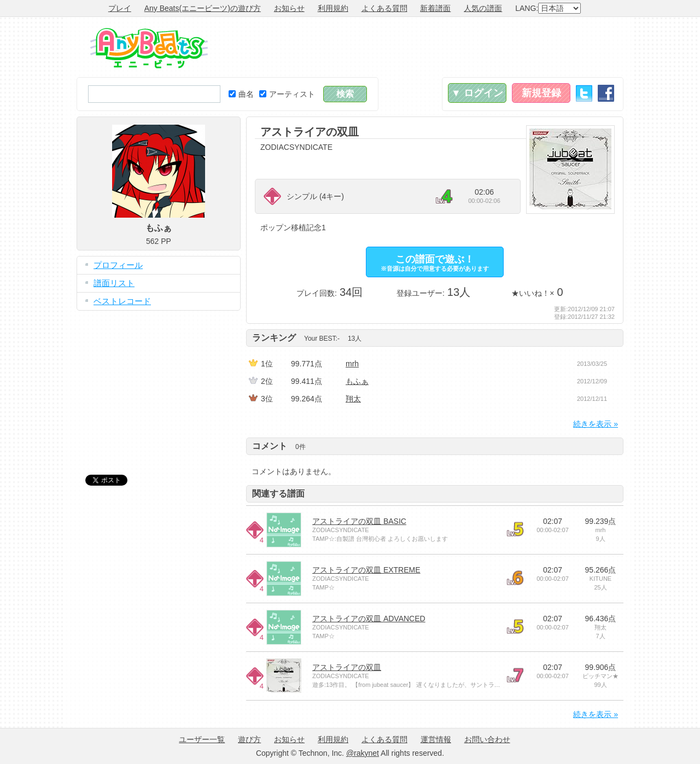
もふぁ (357, 381)
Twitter (584, 93)
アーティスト (287, 94)
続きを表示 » (596, 424)
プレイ (120, 8)
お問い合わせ (487, 739)
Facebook (606, 93)
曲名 (241, 94)
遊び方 (249, 739)
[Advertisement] (424, 47)
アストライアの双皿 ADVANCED (369, 619)
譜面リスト (114, 283)
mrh (352, 364)
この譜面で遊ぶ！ (435, 263)
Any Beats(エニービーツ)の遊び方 (203, 8)
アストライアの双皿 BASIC (359, 521)
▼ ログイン (477, 93)
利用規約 (333, 8)
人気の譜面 (483, 8)
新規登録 (541, 93)
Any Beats (149, 48)
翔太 (353, 399)
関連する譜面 (278, 494)
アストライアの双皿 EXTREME (366, 570)
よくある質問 (384, 8)
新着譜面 (435, 8)
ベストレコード (122, 301)
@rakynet (363, 753)
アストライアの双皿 (347, 667)
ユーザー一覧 (202, 739)
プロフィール (118, 265)
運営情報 (436, 739)
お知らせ (289, 8)
